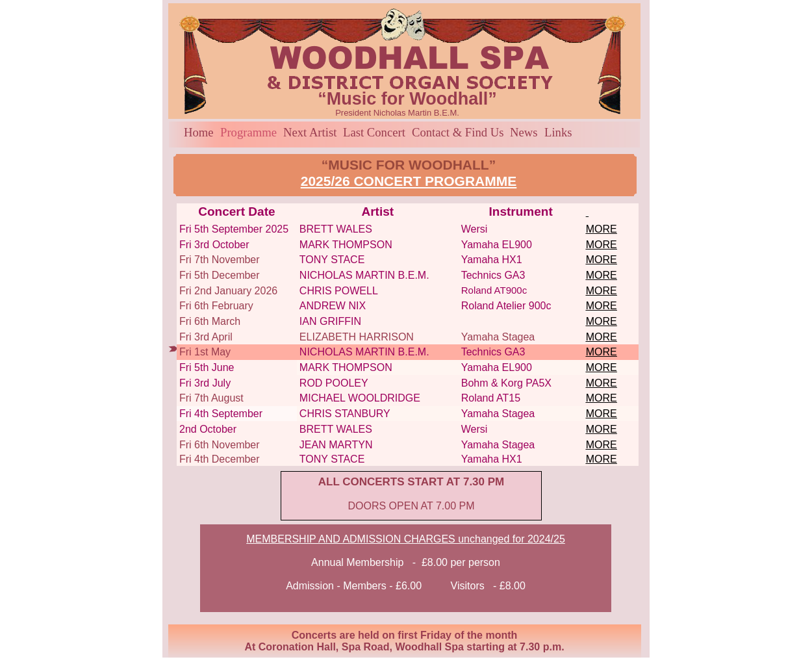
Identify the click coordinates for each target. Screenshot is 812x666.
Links (558, 132)
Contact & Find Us (458, 132)
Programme (248, 132)
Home (199, 132)
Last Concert (374, 132)
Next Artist (310, 132)
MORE (602, 229)
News (524, 132)
